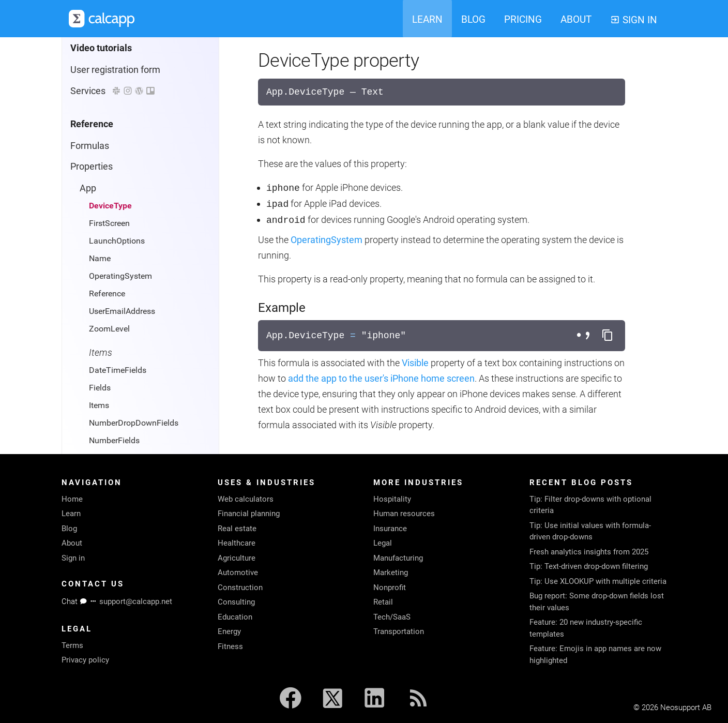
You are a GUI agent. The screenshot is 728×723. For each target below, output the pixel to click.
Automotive (238, 573)
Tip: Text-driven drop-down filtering (589, 566)
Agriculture (237, 558)
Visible (415, 363)
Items (99, 405)
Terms (72, 645)
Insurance (390, 529)
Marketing (391, 573)
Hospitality (392, 499)
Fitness (230, 646)
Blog (69, 529)
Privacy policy (85, 660)
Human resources (404, 514)
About (72, 543)
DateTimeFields (118, 370)
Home (72, 499)
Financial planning (249, 514)
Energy (229, 631)
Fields (100, 388)
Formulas (90, 146)
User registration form (115, 70)
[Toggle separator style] (585, 336)
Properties (92, 166)
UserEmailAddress (122, 311)
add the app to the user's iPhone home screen (381, 378)
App (88, 188)
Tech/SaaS (392, 617)
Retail (383, 602)
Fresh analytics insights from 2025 (589, 552)
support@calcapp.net (136, 601)
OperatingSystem (120, 276)
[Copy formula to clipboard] (608, 336)
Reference (107, 293)
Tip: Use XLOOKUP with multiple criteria (598, 581)
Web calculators (246, 499)
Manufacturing (398, 558)
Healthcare (237, 543)
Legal (383, 543)
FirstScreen (109, 223)
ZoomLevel (109, 329)
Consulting (236, 602)
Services (113, 91)
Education (235, 617)
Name (100, 258)
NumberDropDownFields (134, 423)
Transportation (399, 631)
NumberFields (114, 440)
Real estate (237, 529)
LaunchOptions (117, 241)
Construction (240, 588)
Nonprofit (390, 588)
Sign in (73, 558)
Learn (71, 514)
